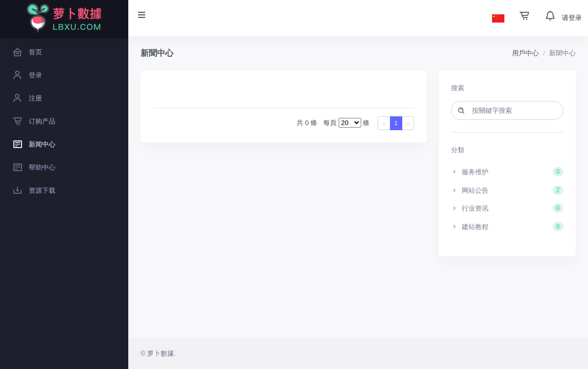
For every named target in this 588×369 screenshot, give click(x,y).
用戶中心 (525, 53)
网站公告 (507, 190)
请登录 (572, 18)
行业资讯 (507, 208)
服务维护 (507, 172)
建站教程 (507, 227)
